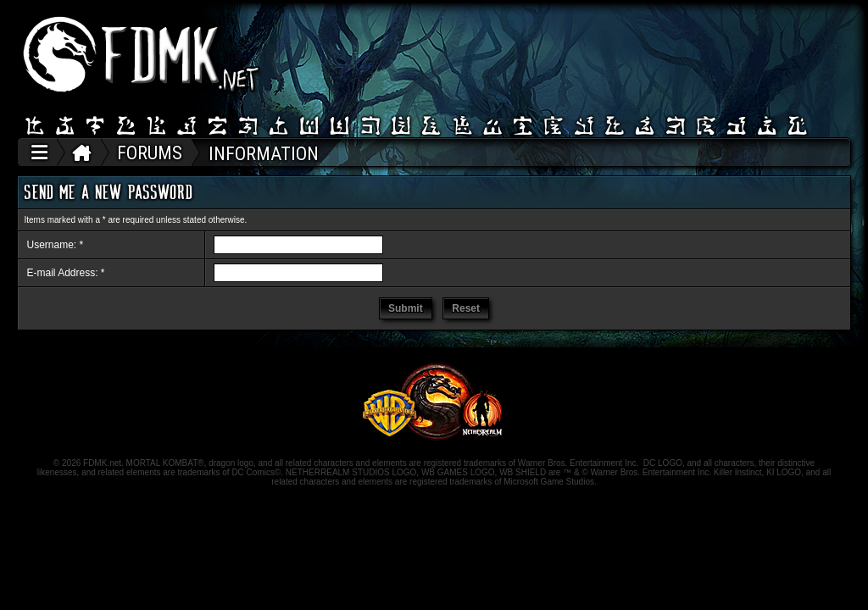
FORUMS (150, 153)
